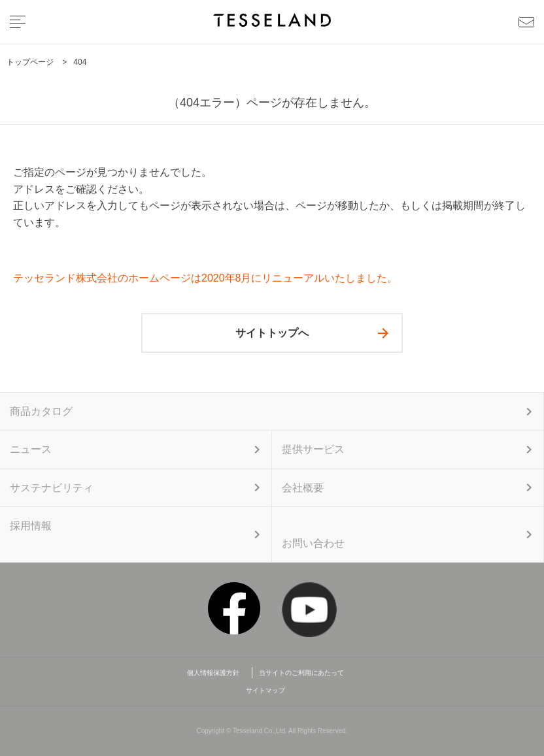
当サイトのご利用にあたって (301, 673)
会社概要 (303, 488)
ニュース (31, 449)
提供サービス (313, 449)
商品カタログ (41, 411)
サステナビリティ (52, 488)
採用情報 (31, 526)
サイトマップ (265, 690)
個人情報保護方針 (216, 673)
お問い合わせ (313, 543)
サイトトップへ (272, 333)
